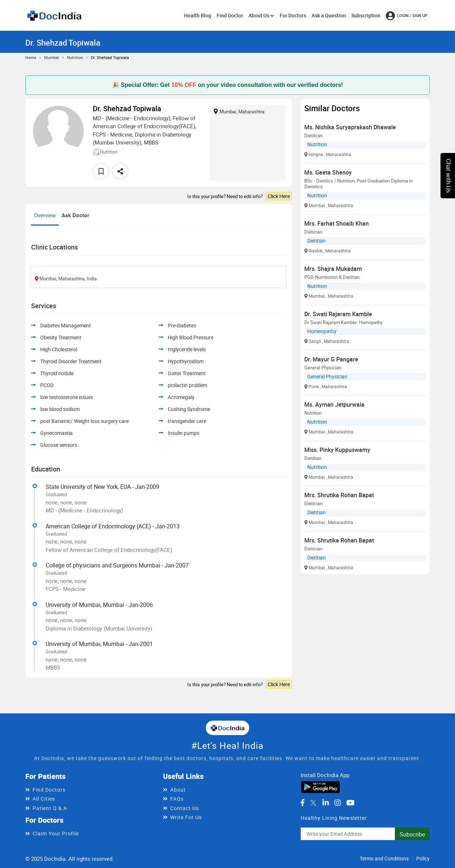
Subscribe (412, 834)
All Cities (44, 799)
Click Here (279, 196)
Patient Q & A (50, 808)
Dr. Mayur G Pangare (331, 359)
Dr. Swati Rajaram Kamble (338, 314)
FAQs (177, 799)
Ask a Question (329, 15)
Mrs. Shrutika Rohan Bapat (339, 495)
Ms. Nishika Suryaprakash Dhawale (350, 127)
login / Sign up (407, 16)
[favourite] (101, 171)
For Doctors (293, 15)
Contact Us (185, 808)
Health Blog (198, 15)
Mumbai (52, 57)
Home (31, 57)
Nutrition (75, 57)
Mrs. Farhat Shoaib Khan (337, 223)
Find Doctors (49, 790)
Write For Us (186, 817)
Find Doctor (230, 15)
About (178, 790)
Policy (423, 858)
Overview (45, 215)
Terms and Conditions (384, 858)
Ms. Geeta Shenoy (328, 172)
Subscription (366, 15)
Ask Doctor (75, 215)
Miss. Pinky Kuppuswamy (337, 450)
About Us (261, 15)
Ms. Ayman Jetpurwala (334, 404)
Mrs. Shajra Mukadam (333, 269)
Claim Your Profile (56, 833)
